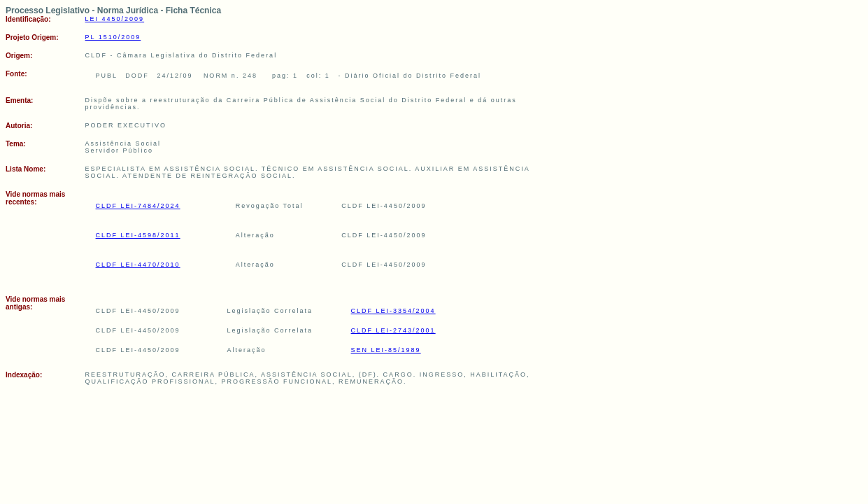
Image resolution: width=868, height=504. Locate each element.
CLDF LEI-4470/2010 (138, 265)
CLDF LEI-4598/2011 (138, 235)
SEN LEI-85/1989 (386, 350)
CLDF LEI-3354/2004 (393, 311)
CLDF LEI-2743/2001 (393, 330)
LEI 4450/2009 (115, 19)
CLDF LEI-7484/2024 (138, 206)
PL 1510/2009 (113, 37)
